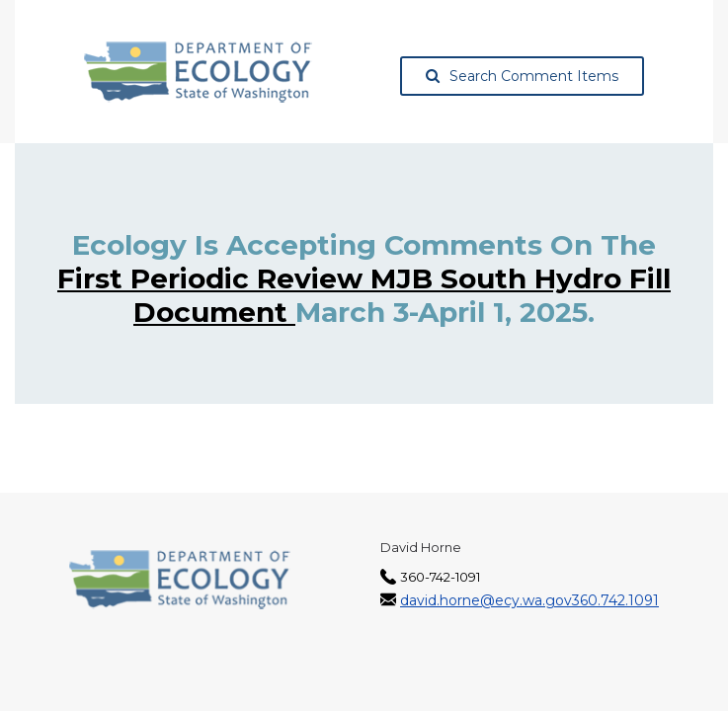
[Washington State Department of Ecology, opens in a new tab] (198, 72)
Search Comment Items (522, 76)
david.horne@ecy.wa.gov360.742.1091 (529, 600)
